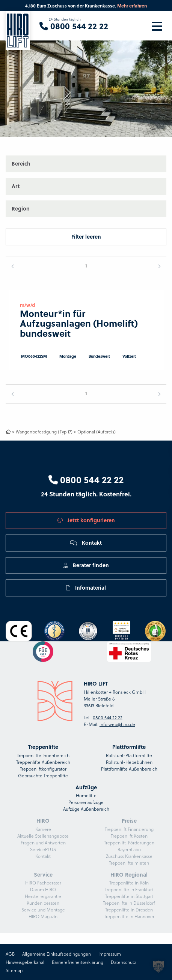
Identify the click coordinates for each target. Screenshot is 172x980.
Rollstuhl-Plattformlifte (129, 755)
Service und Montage (43, 910)
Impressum (110, 954)
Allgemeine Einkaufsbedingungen (57, 954)
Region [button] (21, 208)
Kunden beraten (43, 903)
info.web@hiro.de (117, 724)
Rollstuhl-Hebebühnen (129, 762)
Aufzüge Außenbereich (86, 809)
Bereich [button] (21, 164)
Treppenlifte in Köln (129, 883)
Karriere (43, 829)
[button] (159, 68)
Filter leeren (86, 237)
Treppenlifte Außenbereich (43, 762)
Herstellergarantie (43, 896)
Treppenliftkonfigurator (43, 769)
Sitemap (14, 970)
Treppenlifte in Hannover (129, 916)
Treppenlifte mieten (129, 863)
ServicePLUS (43, 849)
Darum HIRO (43, 889)
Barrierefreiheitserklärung (78, 962)
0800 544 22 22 (86, 479)
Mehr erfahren (132, 6)
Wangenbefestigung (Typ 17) (44, 432)
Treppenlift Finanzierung (129, 829)
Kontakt (86, 543)
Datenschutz (123, 962)
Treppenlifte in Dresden (129, 910)
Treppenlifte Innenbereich (43, 755)
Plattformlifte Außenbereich (129, 769)
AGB (10, 954)
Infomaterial (86, 588)
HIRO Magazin (43, 916)
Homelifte (86, 795)
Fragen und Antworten (43, 843)
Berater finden (86, 565)
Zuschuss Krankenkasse (129, 856)
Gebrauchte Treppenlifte (43, 775)
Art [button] (16, 186)
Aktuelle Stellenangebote (43, 836)
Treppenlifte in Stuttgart (129, 896)
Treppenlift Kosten (129, 836)
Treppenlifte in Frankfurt (129, 889)
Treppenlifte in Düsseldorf (129, 903)
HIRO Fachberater (43, 883)
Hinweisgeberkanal (25, 962)
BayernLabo (129, 849)
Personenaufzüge (86, 802)
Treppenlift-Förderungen (129, 843)
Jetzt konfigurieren (86, 520)
